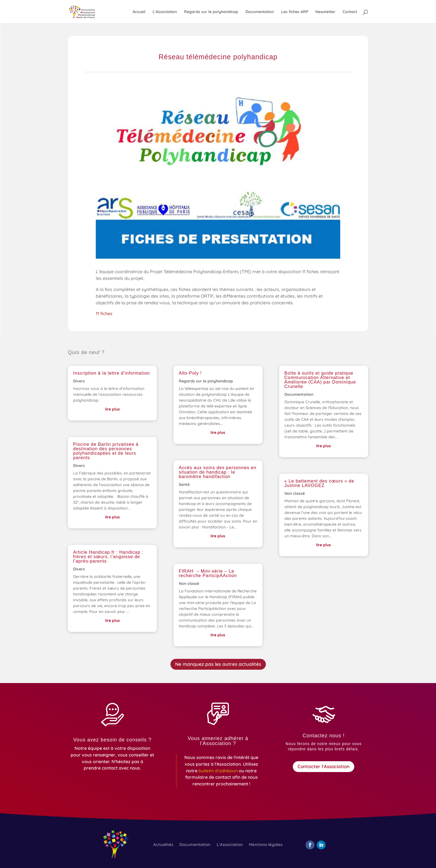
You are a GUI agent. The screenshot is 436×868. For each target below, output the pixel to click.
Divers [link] (79, 381)
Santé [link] (184, 484)
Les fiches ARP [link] (295, 12)
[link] (88, 11)
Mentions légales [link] (266, 845)
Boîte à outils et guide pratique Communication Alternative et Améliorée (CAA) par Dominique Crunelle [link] (320, 380)
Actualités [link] (163, 845)
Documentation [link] (260, 12)
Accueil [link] (139, 12)
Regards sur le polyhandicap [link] (211, 12)
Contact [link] (350, 12)
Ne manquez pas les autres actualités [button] (218, 664)
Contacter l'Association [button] (324, 766)
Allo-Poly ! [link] (190, 373)
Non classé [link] (189, 583)
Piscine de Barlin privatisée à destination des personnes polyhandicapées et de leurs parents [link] (106, 451)
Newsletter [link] (325, 12)
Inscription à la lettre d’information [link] (112, 373)
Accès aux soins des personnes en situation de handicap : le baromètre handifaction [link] (218, 472)
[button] (310, 845)
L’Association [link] (165, 12)
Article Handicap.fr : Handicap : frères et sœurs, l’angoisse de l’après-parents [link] (108, 557)
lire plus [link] (112, 409)
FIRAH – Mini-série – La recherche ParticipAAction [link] (208, 573)
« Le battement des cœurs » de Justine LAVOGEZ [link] (319, 483)
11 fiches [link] (106, 314)
